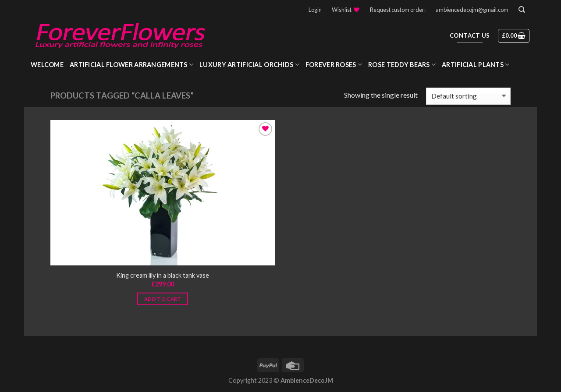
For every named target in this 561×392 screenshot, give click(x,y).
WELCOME (47, 65)
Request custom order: (398, 10)
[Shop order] (468, 96)
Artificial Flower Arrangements (131, 65)
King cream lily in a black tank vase (163, 275)
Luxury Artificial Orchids (249, 65)
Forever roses (334, 65)
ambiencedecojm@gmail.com (472, 10)
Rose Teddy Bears (402, 65)
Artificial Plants (476, 65)
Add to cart (163, 299)
